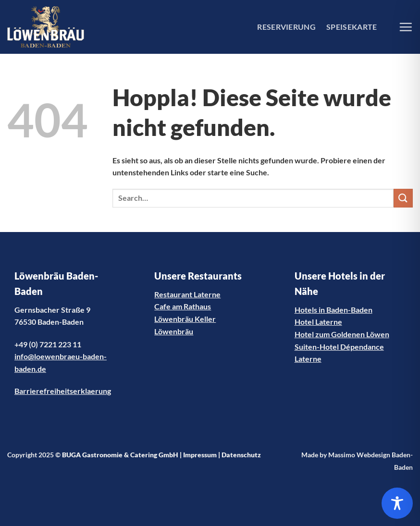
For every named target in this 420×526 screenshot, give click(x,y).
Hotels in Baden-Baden (334, 310)
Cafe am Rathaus (183, 306)
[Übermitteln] (403, 198)
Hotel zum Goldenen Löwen (342, 334)
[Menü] (406, 27)
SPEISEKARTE (352, 27)
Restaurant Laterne (187, 294)
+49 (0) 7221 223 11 (48, 344)
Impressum (200, 455)
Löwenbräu (174, 331)
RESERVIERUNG (286, 27)
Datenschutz (241, 455)
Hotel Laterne (318, 322)
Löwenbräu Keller (185, 319)
